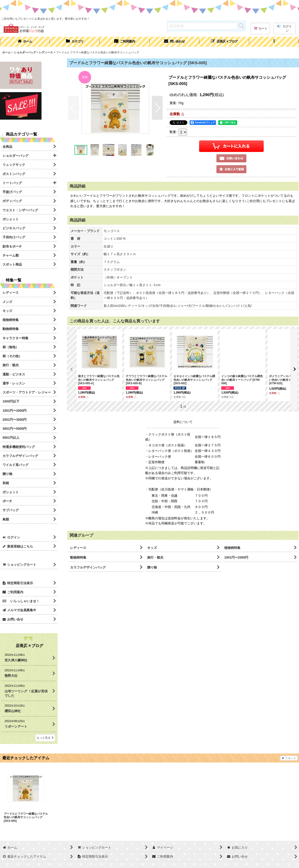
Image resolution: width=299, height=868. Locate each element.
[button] (274, 42)
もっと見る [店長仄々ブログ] (45, 738)
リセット (289, 758)
